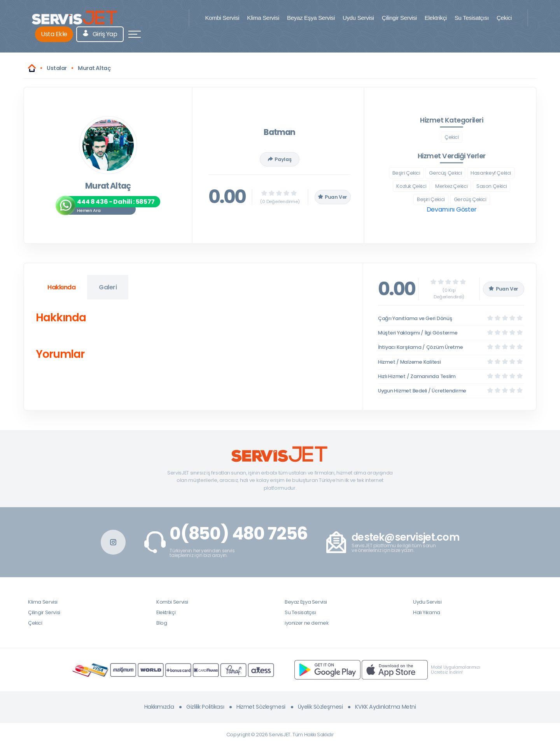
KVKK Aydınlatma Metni (385, 707)
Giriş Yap (100, 34)
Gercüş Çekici (445, 173)
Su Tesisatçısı (472, 18)
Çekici (504, 18)
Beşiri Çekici (406, 173)
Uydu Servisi (358, 18)
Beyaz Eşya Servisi (311, 18)
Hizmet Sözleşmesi (261, 707)
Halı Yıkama (427, 612)
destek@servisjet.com (405, 537)
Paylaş (280, 159)
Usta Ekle (54, 34)
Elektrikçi (436, 18)
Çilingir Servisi (399, 18)
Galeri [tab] (108, 287)
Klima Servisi (263, 18)
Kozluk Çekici (411, 186)
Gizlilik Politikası (205, 707)
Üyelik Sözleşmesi (320, 707)
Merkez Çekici (451, 186)
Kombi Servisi (222, 18)
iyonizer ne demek (306, 623)
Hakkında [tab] (61, 287)
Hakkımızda (159, 707)
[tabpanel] (193, 337)
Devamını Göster (452, 209)
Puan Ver (333, 197)
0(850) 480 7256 (239, 534)
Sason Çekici (492, 186)
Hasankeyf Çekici (491, 173)
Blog (162, 623)
